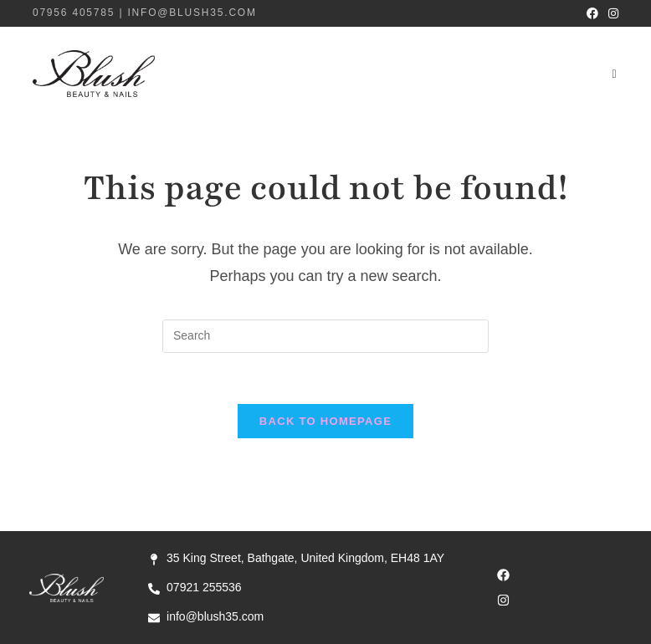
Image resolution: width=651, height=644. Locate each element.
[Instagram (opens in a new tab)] (611, 13)
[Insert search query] (325, 336)
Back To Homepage (325, 421)
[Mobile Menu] (615, 74)
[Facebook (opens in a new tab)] (592, 13)
